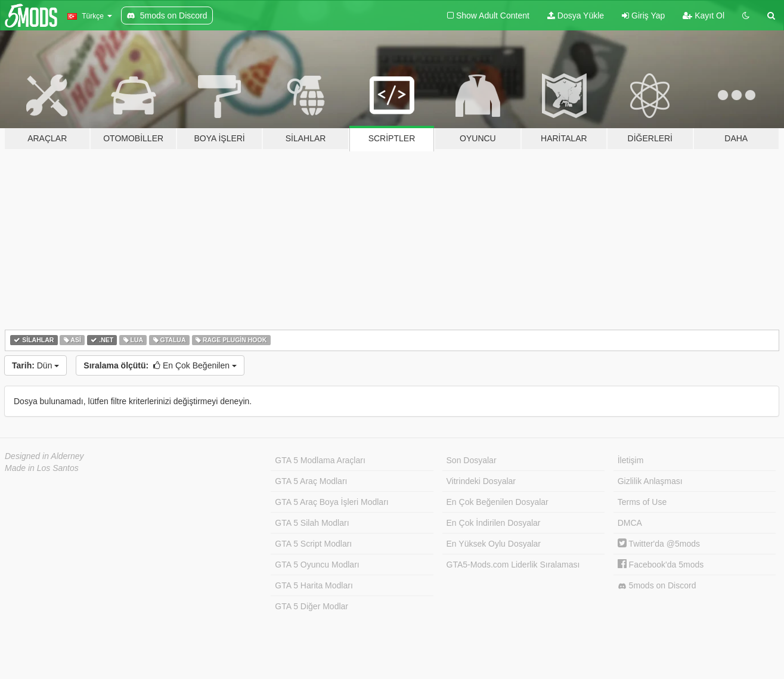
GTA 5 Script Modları (313, 544)
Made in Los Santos (42, 468)
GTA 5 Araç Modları (311, 481)
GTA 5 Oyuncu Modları (317, 565)
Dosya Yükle (576, 15)
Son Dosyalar (472, 460)
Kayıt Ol (704, 15)
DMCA (630, 523)
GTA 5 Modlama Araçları (320, 460)
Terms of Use (642, 502)
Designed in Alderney (44, 456)
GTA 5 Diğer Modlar (312, 606)
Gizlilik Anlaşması (650, 481)
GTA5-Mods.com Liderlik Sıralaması (513, 565)
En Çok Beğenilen (160, 365)
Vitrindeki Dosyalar (481, 481)
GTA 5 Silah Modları (312, 523)
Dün (35, 365)
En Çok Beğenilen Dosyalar (498, 502)
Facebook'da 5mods (661, 565)
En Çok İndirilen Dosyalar (494, 523)
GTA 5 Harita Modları (314, 585)
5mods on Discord (657, 586)
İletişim (631, 460)
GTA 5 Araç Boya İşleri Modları (331, 502)
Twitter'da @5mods (659, 544)
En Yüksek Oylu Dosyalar (494, 544)
